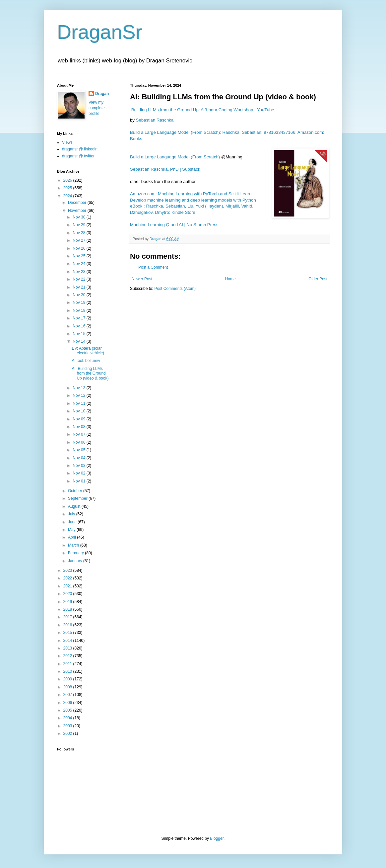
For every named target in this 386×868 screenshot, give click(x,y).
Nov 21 (79, 287)
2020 (68, 594)
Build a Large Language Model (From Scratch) (175, 157)
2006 (68, 703)
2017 (68, 617)
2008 (68, 687)
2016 (68, 625)
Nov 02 (79, 473)
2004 (68, 718)
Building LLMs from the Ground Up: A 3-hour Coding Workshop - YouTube (203, 110)
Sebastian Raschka (155, 120)
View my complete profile (97, 108)
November (78, 211)
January (76, 561)
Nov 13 (79, 388)
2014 (68, 641)
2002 (68, 734)
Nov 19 (79, 303)
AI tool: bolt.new (86, 361)
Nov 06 (79, 442)
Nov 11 (79, 403)
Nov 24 (79, 264)
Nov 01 (79, 481)
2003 (68, 726)
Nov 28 (79, 233)
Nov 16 (79, 326)
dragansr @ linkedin (80, 149)
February (76, 553)
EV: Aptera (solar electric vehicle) (88, 351)
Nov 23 (79, 272)
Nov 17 (79, 318)
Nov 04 (79, 458)
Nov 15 (79, 334)
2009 (68, 679)
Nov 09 (79, 419)
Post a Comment (153, 267)
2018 (68, 609)
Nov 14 (79, 341)
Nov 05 (79, 450)
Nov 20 (79, 295)
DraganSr (100, 32)
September (78, 498)
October (76, 491)
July (72, 514)
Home (230, 279)
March (74, 545)
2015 (68, 633)
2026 (68, 180)
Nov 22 (79, 279)
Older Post (318, 279)
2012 (68, 656)
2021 (68, 586)
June (73, 522)
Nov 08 (79, 427)
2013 (68, 648)
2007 (68, 695)
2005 (68, 710)
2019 (68, 602)
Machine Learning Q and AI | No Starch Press (174, 225)
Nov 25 (79, 256)
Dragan (102, 94)
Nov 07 (79, 434)
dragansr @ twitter (78, 156)
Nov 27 (79, 240)
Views (67, 142)
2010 (68, 671)
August (75, 506)
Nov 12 (79, 395)
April (72, 537)
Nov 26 (79, 248)
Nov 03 (79, 466)
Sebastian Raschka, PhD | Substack (165, 169)
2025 (68, 188)
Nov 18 (79, 310)
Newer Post (142, 279)
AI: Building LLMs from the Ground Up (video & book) (90, 373)
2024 (68, 196)
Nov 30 (79, 217)
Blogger (217, 838)
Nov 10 (79, 411)
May (72, 530)
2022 (68, 578)
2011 (68, 664)
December (78, 203)
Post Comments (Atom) (175, 289)
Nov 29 (79, 225)
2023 (68, 570)
